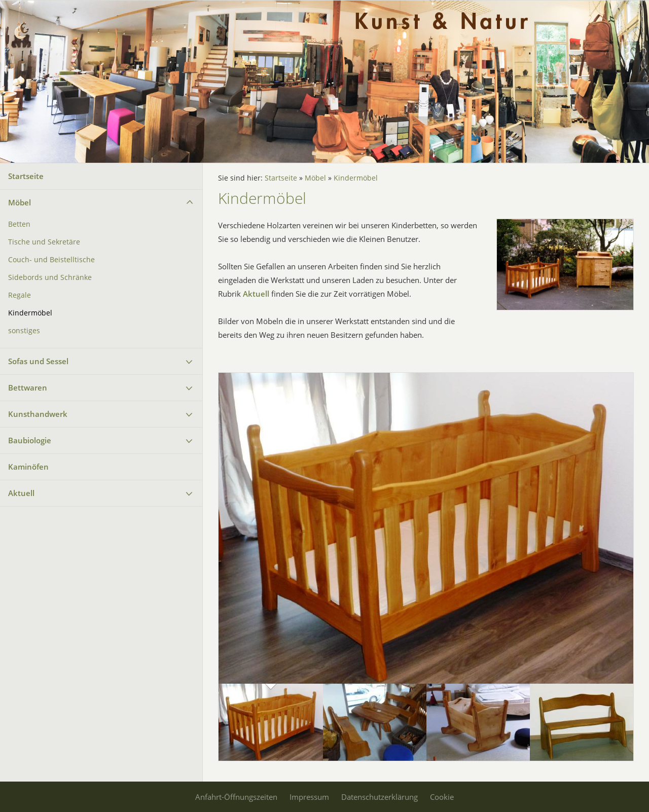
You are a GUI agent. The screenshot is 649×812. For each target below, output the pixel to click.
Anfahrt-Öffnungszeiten (236, 797)
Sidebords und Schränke (50, 277)
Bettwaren (28, 387)
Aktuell (21, 493)
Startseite (26, 176)
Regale (20, 295)
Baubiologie (30, 440)
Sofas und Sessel (38, 361)
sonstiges (24, 331)
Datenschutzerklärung (380, 797)
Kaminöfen (28, 467)
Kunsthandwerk (38, 414)
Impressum (309, 797)
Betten (19, 224)
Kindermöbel (30, 313)
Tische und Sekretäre (44, 242)
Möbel (20, 202)
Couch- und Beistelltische (51, 260)
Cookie (442, 797)
